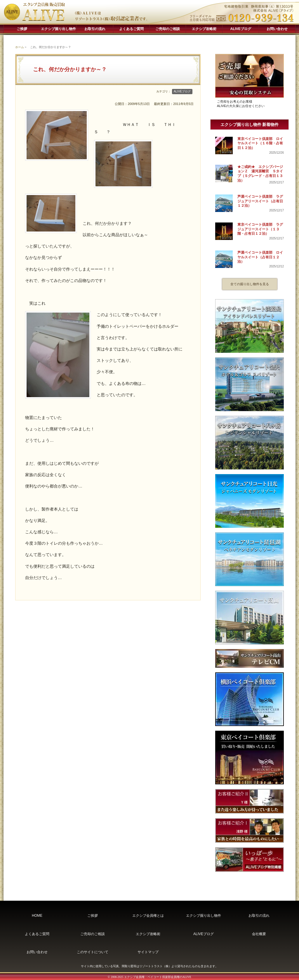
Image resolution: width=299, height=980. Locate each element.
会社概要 (259, 934)
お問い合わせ (277, 29)
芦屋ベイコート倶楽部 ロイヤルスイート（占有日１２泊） (260, 257)
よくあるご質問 (131, 29)
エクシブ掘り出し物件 (58, 29)
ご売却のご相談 (168, 29)
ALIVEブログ (241, 29)
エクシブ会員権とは (148, 916)
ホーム (20, 47)
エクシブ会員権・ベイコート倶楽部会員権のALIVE (158, 977)
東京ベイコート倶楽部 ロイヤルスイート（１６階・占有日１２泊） (260, 143)
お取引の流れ (95, 29)
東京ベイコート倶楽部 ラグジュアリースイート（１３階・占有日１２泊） (260, 229)
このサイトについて (93, 952)
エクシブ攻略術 (204, 29)
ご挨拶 (22, 29)
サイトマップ (148, 952)
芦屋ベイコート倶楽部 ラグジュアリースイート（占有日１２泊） (260, 201)
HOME (37, 916)
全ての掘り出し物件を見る (250, 284)
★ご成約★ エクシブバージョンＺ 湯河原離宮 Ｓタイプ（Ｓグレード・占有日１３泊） (260, 174)
